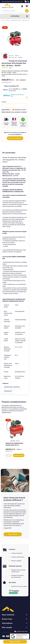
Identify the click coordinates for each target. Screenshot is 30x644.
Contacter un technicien (15, 138)
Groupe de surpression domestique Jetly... (14, 444)
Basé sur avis (20, 638)
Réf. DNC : (11, 56)
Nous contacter (13, 534)
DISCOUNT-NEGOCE (22, 635)
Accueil (3, 20)
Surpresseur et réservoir (12, 387)
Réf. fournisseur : (13, 57)
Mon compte (7, 627)
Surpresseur (8, 391)
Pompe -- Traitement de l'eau (13, 20)
